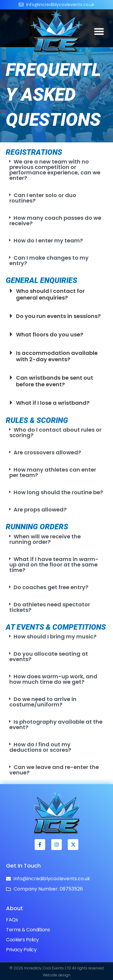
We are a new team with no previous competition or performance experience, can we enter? (55, 170)
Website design (57, 975)
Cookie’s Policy (22, 940)
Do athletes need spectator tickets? (50, 607)
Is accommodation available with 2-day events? (57, 356)
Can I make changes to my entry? (49, 260)
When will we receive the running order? (45, 539)
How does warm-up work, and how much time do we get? (53, 679)
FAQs (12, 920)
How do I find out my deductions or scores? (40, 747)
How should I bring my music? (55, 636)
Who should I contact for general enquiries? (50, 294)
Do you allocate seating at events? (49, 656)
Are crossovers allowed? (47, 452)
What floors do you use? (50, 334)
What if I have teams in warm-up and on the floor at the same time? (54, 565)
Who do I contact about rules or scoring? (56, 432)
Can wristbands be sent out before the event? (55, 381)
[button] (99, 31)
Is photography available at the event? (56, 724)
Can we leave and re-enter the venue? (54, 770)
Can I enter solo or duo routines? (43, 198)
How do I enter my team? (48, 240)
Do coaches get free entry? (51, 587)
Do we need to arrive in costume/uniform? (43, 702)
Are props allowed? (40, 509)
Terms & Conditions (28, 930)
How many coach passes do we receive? (55, 221)
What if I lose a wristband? (53, 403)
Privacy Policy (21, 950)
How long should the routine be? (58, 492)
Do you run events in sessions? (58, 316)
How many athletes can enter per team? (53, 472)
